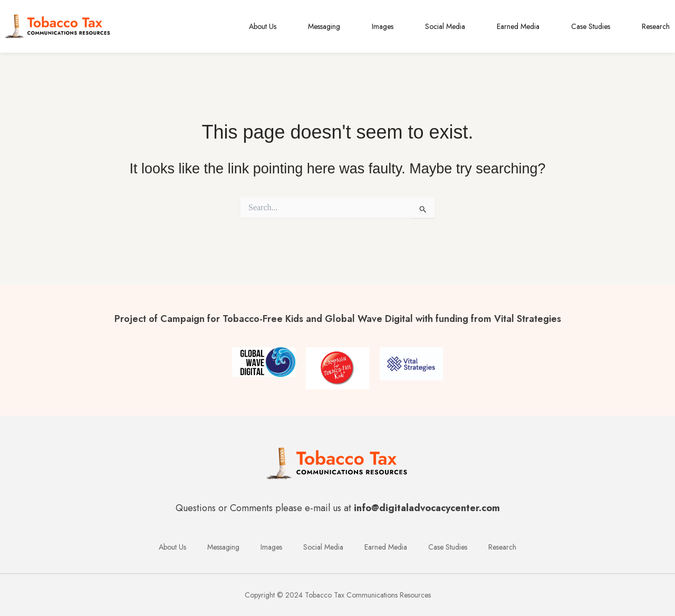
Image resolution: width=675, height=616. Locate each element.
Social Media (445, 26)
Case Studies (591, 26)
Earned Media (518, 26)
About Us (263, 26)
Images (383, 26)
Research (656, 26)
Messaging (324, 26)
